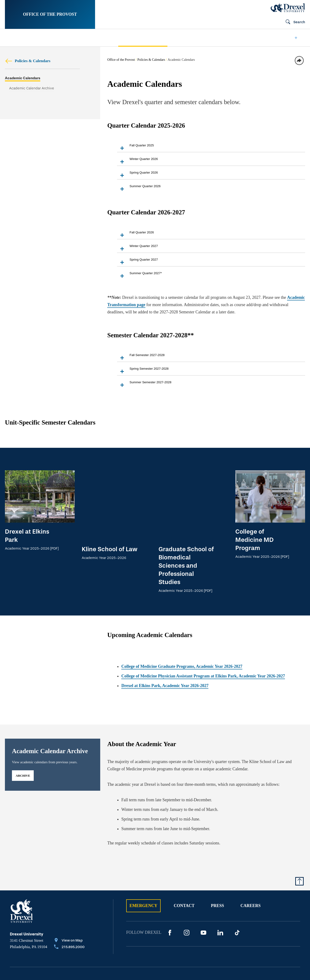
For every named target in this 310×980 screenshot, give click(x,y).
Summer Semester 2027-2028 (144, 385)
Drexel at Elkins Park (27, 536)
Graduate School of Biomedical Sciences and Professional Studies (186, 496)
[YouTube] (203, 899)
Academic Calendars (23, 78)
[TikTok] (237, 899)
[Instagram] (187, 899)
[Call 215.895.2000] (69, 913)
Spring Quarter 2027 (137, 262)
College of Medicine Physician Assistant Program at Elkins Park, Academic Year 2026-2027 (203, 642)
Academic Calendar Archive (32, 88)
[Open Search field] (293, 22)
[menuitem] (17, 38)
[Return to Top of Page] (299, 847)
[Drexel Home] (288, 8)
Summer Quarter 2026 (139, 188)
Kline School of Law (110, 479)
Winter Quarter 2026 (137, 161)
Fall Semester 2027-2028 (141, 357)
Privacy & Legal (103, 949)
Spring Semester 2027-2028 (143, 371)
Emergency (143, 872)
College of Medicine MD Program (255, 540)
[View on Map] (69, 907)
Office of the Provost (50, 14)
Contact (184, 872)
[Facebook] (170, 899)
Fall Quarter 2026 (135, 235)
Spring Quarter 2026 (137, 175)
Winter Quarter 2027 (137, 248)
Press (218, 872)
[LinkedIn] (220, 899)
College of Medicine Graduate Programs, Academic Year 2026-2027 (182, 633)
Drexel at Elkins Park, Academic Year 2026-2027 (165, 652)
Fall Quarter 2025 (135, 148)
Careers (251, 872)
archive (23, 742)
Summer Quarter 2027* (139, 275)
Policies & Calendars (28, 61)
